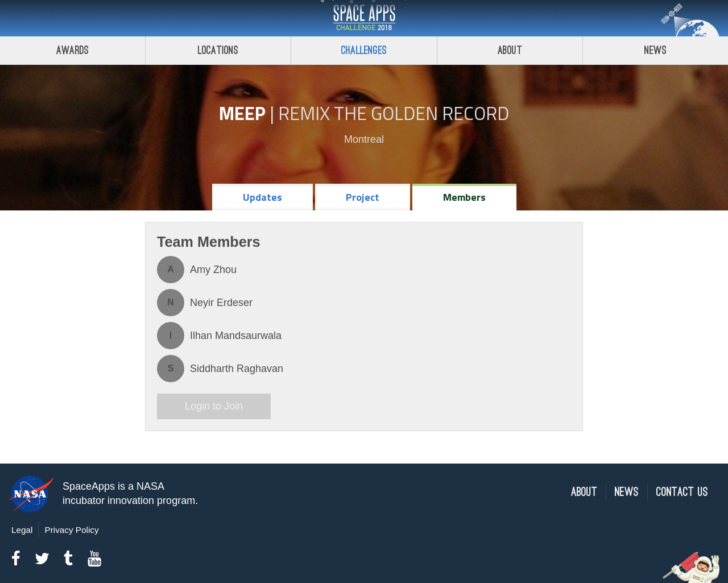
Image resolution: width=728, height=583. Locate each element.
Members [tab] (464, 197)
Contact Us (682, 492)
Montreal (364, 139)
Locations (218, 50)
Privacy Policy (71, 530)
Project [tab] (363, 197)
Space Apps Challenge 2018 (364, 18)
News (627, 492)
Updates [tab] (262, 197)
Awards (73, 50)
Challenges (364, 50)
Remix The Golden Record (394, 113)
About (510, 50)
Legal (22, 530)
